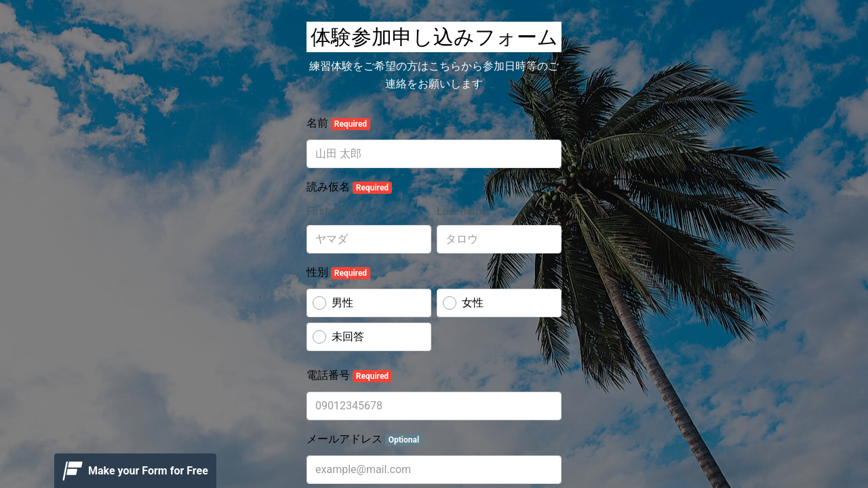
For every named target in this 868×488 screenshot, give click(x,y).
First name (332, 211)
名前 (338, 123)
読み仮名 (349, 187)
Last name (462, 211)
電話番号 (349, 375)
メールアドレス (364, 439)
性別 (338, 272)
